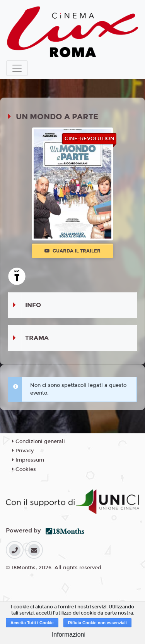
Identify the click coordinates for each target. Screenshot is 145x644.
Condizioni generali (38, 441)
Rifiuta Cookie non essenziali (97, 623)
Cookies (24, 469)
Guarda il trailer (72, 251)
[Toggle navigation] (17, 68)
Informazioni (69, 635)
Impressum (28, 460)
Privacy (23, 451)
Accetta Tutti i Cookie (32, 623)
